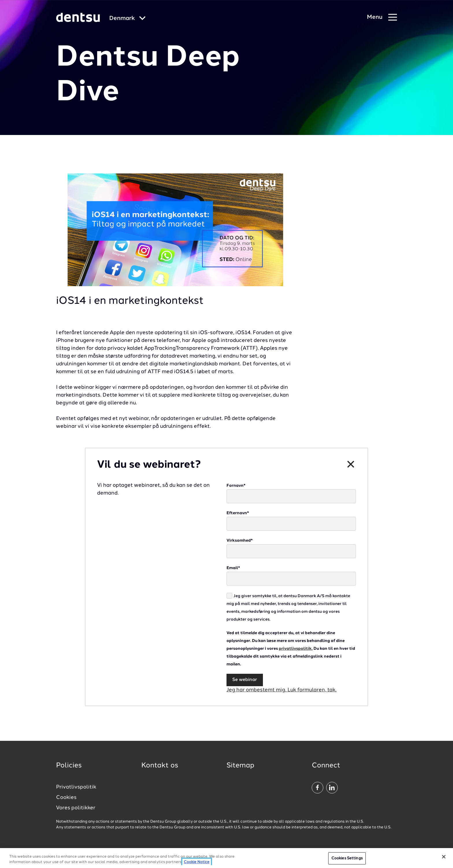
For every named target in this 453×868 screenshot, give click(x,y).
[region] (226, 858)
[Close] (444, 857)
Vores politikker (76, 808)
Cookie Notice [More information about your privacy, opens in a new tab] (197, 862)
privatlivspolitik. (296, 649)
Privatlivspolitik (76, 787)
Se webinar (245, 680)
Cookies (66, 797)
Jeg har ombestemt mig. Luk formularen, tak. (282, 690)
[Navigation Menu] (382, 17)
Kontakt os (160, 766)
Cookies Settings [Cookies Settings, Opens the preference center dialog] (347, 858)
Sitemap (240, 766)
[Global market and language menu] (127, 19)
